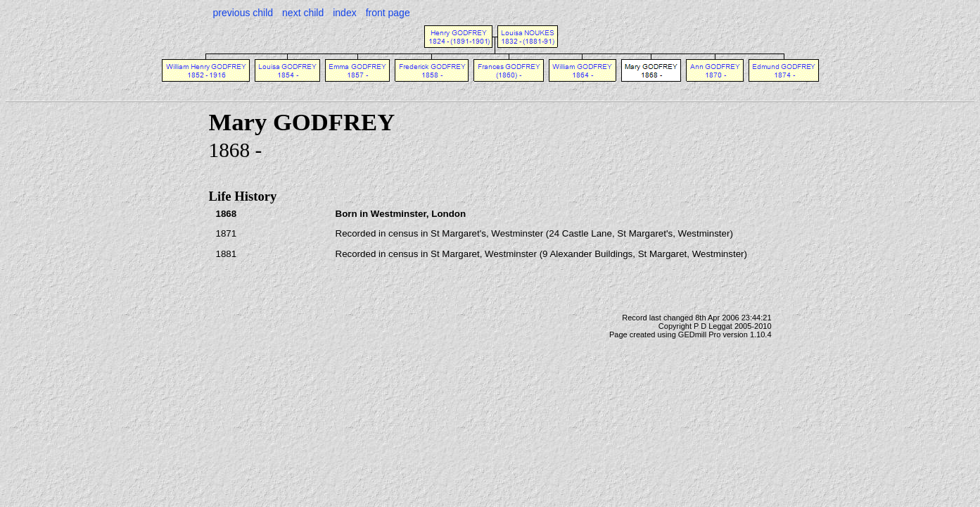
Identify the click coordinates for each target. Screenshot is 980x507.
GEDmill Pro (700, 334)
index (344, 13)
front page (388, 13)
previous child (243, 13)
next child (303, 13)
